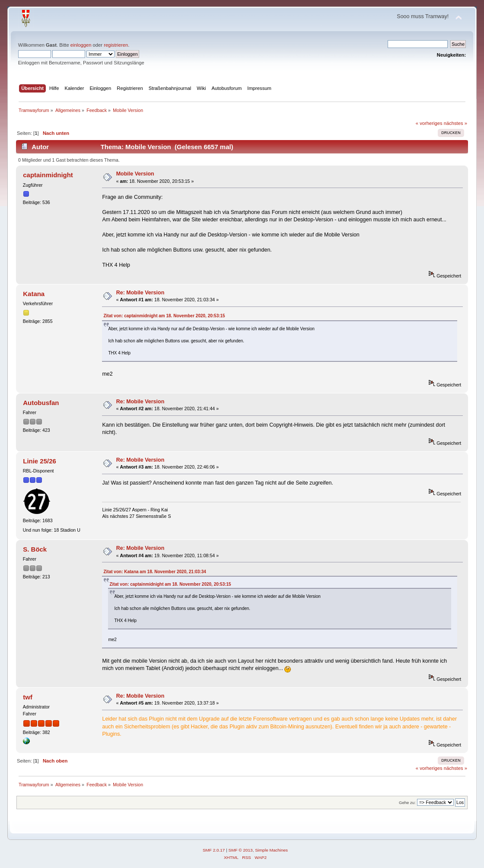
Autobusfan (41, 403)
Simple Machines (271, 850)
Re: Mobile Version (140, 293)
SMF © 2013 (241, 850)
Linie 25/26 (40, 461)
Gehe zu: (407, 803)
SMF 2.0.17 (214, 850)
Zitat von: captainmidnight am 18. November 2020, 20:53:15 (164, 316)
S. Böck (35, 549)
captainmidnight (48, 175)
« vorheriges (429, 123)
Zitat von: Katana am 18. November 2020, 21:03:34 (154, 572)
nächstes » (455, 123)
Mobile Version (135, 174)
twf (28, 697)
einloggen (81, 45)
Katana (34, 294)
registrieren (116, 45)
